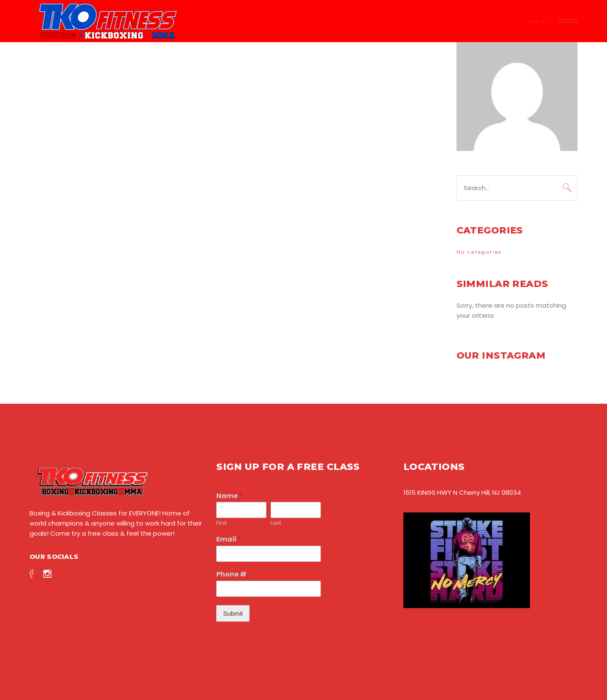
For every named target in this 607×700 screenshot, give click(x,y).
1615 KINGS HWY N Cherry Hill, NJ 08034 (462, 492)
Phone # (231, 575)
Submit (233, 613)
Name (229, 496)
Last (276, 523)
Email (229, 540)
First (222, 523)
